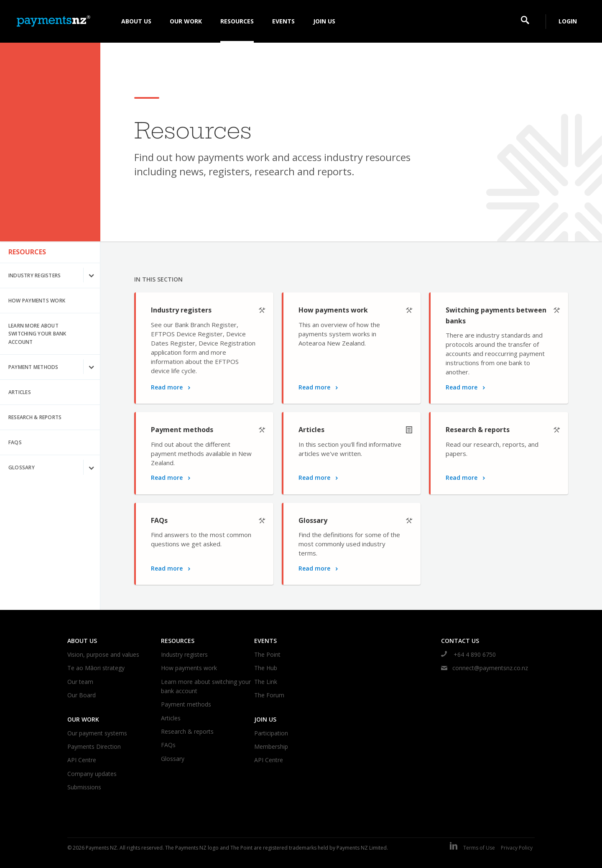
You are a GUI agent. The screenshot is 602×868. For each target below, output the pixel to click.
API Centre (82, 760)
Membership (271, 746)
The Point (267, 654)
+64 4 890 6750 (468, 654)
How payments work (37, 301)
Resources (27, 252)
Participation (271, 733)
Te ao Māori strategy (96, 668)
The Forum (269, 695)
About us (82, 641)
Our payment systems (97, 733)
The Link (266, 682)
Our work (83, 719)
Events (265, 641)
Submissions (84, 787)
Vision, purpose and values (103, 654)
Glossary (54, 467)
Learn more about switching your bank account (37, 334)
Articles (20, 392)
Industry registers (54, 275)
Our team (80, 682)
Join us (265, 719)
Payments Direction (94, 746)
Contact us (460, 641)
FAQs (15, 442)
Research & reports (35, 417)
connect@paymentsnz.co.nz (485, 668)
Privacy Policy (517, 848)
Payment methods (54, 367)
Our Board (82, 695)
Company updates (92, 774)
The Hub (266, 668)
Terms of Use (479, 848)
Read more (171, 387)
